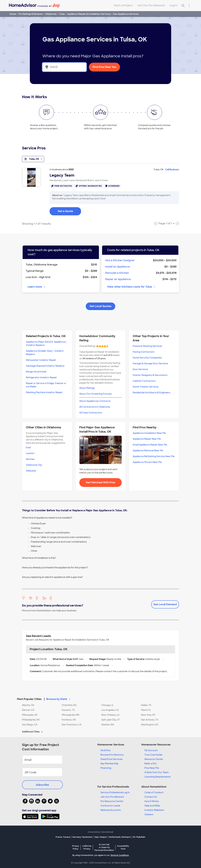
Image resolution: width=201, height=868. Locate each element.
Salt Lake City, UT (111, 720)
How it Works (152, 801)
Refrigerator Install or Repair (41, 377)
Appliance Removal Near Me (148, 450)
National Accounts (111, 810)
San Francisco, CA (72, 725)
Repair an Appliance (118, 279)
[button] (100, 697)
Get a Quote (65, 211)
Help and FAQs (152, 806)
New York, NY (148, 715)
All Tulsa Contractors (91, 413)
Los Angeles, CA (110, 710)
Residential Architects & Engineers (151, 393)
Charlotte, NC (69, 705)
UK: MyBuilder (139, 837)
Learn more (37, 287)
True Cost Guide (153, 755)
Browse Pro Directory (112, 755)
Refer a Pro (151, 764)
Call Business (172, 169)
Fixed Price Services (111, 759)
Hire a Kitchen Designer (120, 260)
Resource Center (154, 759)
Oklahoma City (34, 465)
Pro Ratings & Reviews (31, 14)
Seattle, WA (108, 725)
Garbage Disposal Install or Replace (45, 366)
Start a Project (123, 5)
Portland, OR (69, 720)
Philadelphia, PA (31, 720)
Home (13, 14)
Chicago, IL (107, 705)
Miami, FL (146, 710)
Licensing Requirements (158, 777)
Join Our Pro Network (151, 5)
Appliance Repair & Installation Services (89, 14)
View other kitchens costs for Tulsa (131, 287)
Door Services (140, 369)
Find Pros (105, 750)
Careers (149, 814)
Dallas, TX (146, 705)
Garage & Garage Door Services (150, 363)
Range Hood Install (36, 372)
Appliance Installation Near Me (149, 433)
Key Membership (109, 764)
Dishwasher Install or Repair (41, 360)
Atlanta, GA (28, 705)
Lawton (30, 453)
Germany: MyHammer (82, 837)
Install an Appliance (117, 267)
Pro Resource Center (112, 801)
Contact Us (151, 797)
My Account (151, 750)
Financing (106, 768)
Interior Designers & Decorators (150, 375)
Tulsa (62, 14)
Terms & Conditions (120, 855)
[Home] (34, 5)
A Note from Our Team (157, 772)
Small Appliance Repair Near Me (150, 445)
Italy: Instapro (101, 837)
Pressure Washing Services (147, 346)
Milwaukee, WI (30, 715)
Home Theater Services (146, 387)
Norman (30, 459)
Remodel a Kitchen (117, 273)
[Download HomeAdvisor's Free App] (31, 816)
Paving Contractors (144, 352)
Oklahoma (51, 14)
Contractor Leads (110, 806)
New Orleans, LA (110, 715)
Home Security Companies (147, 358)
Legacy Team (62, 175)
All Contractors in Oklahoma (95, 407)
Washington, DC (150, 725)
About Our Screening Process (95, 394)
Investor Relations (154, 810)
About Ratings (87, 388)
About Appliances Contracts (95, 401)
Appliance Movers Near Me (147, 462)
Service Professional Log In (115, 792)
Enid (28, 448)
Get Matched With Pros (101, 482)
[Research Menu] (189, 5)
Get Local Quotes (100, 306)
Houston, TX (68, 710)
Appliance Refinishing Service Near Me (154, 456)
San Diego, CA (30, 725)
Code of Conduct (154, 792)
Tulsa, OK (33, 159)
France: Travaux (63, 837)
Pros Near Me (152, 768)
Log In (173, 5)
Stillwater (31, 471)
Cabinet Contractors (144, 381)
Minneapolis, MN (71, 715)
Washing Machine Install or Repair (44, 392)
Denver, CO (28, 710)
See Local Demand (165, 604)
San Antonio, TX (150, 720)
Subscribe (42, 785)
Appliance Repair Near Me (147, 439)
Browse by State (59, 699)
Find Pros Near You (104, 67)
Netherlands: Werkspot (120, 837)
